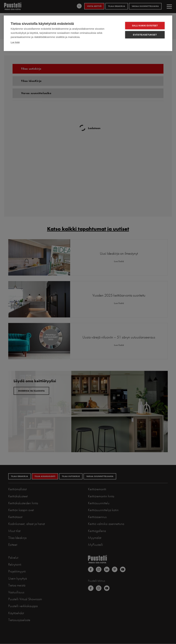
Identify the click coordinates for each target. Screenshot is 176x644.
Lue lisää (15, 42)
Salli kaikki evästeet (145, 26)
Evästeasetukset (145, 35)
